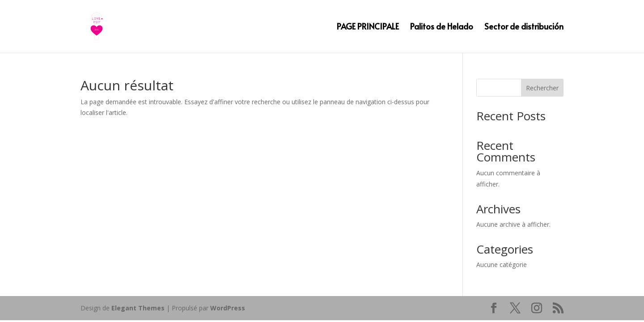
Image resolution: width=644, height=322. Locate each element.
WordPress (228, 308)
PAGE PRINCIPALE (368, 28)
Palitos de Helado (442, 28)
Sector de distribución (524, 28)
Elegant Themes (138, 308)
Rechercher (542, 88)
